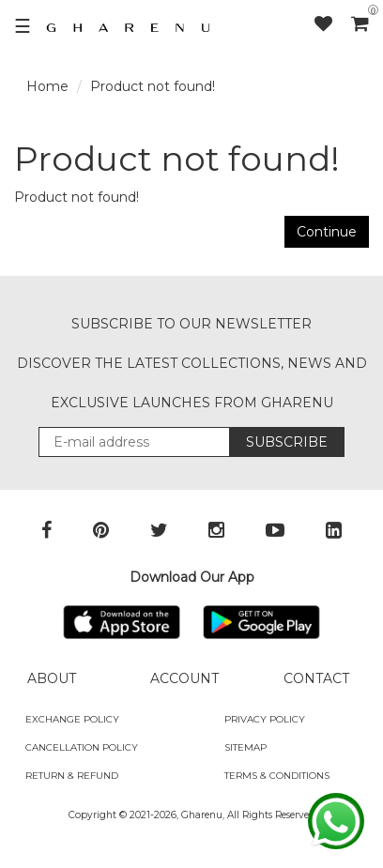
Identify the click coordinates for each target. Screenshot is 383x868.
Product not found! (153, 86)
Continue (327, 232)
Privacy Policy (265, 719)
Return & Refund (72, 776)
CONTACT (316, 678)
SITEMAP (245, 747)
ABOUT (52, 678)
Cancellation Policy (82, 747)
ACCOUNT (184, 678)
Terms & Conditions (277, 776)
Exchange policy (72, 719)
